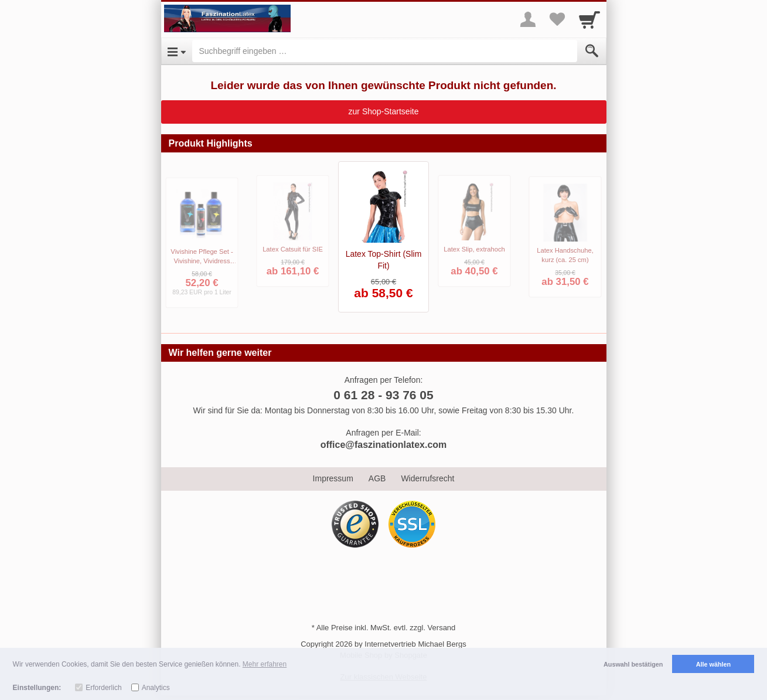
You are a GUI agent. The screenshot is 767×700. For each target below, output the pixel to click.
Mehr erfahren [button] (265, 664)
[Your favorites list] (557, 19)
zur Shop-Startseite (384, 111)
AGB (377, 478)
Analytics (156, 688)
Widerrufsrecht (427, 478)
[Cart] (589, 19)
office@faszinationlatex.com (384, 445)
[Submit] (592, 51)
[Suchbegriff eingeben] (385, 51)
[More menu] (528, 19)
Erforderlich (103, 688)
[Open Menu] (177, 51)
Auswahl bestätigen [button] (633, 664)
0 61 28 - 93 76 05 (383, 395)
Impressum (333, 478)
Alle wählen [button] (713, 664)
